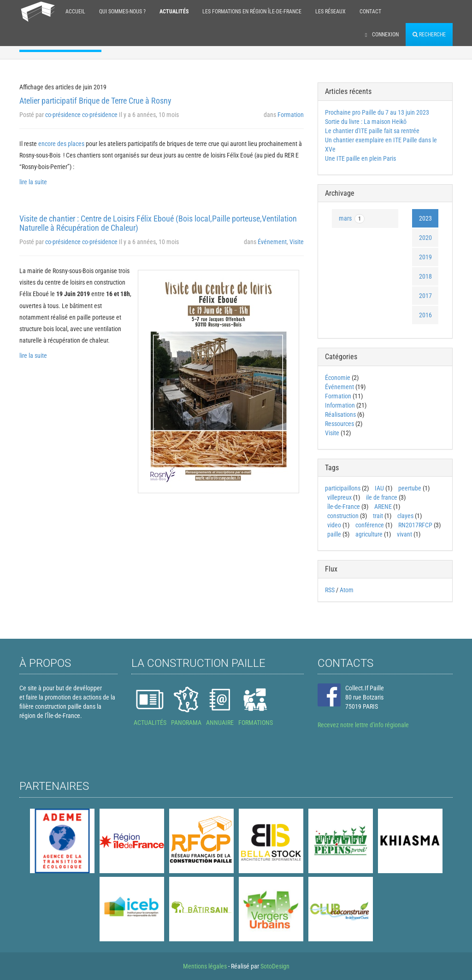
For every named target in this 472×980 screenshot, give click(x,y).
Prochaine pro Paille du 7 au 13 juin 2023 (377, 112)
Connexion (382, 35)
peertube (410, 488)
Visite (297, 242)
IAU (379, 488)
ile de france (382, 497)
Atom (347, 590)
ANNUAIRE (220, 723)
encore (47, 144)
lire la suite (33, 182)
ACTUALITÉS (150, 723)
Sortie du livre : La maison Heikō (366, 122)
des (62, 144)
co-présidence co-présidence (81, 115)
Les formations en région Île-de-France (252, 12)
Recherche (429, 35)
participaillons (343, 488)
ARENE (383, 507)
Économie (338, 378)
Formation (291, 115)
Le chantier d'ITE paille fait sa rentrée (372, 131)
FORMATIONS (256, 723)
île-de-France (344, 507)
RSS (330, 590)
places (76, 144)
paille (334, 534)
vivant (404, 534)
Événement (272, 242)
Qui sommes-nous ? (122, 12)
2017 (425, 296)
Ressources (339, 424)
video (334, 525)
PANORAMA (186, 723)
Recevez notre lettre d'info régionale (363, 725)
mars (352, 219)
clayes (405, 516)
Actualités (174, 12)
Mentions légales (205, 966)
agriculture (369, 534)
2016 (425, 315)
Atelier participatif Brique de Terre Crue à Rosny (95, 101)
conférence (370, 525)
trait (378, 516)
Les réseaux (330, 12)
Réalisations (340, 414)
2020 (425, 238)
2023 (425, 218)
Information (340, 405)
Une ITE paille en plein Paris (360, 158)
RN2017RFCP (415, 525)
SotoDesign (275, 966)
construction (343, 516)
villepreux (339, 497)
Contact (370, 12)
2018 (425, 276)
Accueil (75, 12)
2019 (425, 257)
